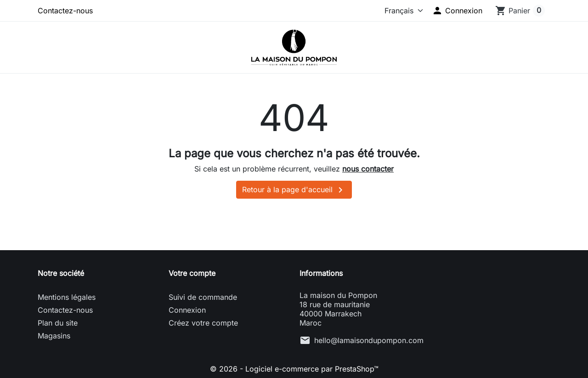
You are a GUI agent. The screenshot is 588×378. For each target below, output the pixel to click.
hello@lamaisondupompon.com (369, 340)
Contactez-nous (65, 11)
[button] (457, 11)
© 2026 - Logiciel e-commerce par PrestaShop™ (294, 369)
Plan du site (58, 323)
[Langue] (398, 11)
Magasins (54, 336)
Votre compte (192, 273)
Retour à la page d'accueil (294, 190)
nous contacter (368, 169)
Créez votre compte (203, 323)
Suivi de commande (203, 297)
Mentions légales (67, 297)
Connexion (187, 310)
